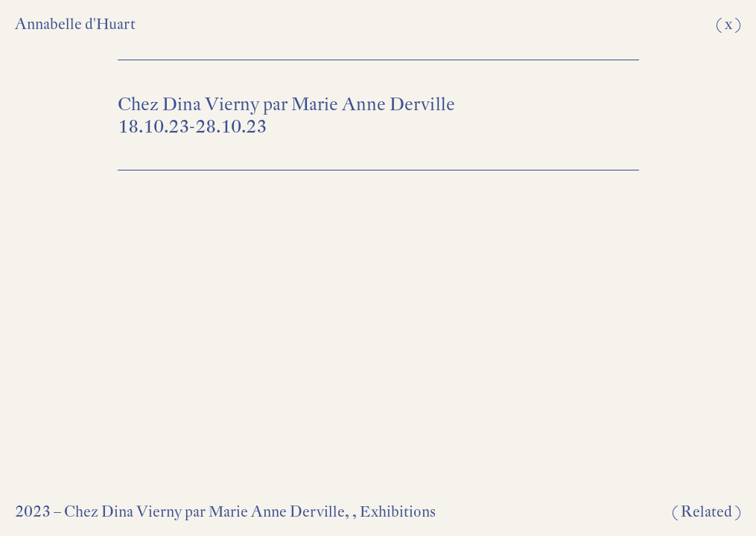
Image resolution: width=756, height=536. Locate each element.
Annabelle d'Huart (75, 24)
